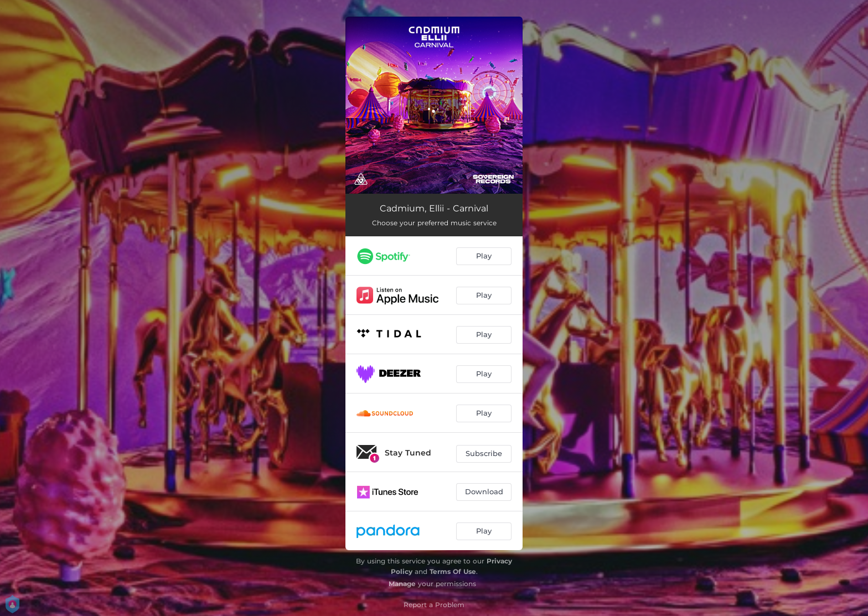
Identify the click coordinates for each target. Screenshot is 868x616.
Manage (402, 584)
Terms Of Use (453, 571)
